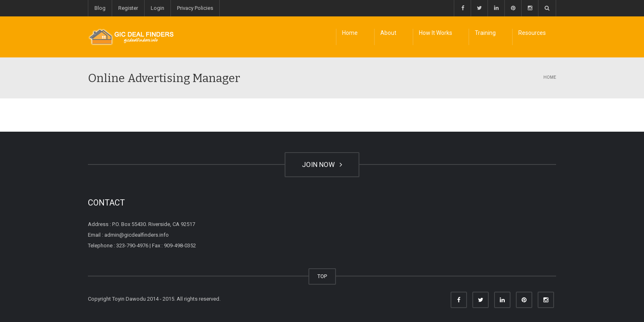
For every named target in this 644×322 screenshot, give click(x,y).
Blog (100, 8)
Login (158, 8)
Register (128, 8)
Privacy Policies (195, 8)
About (388, 33)
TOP (322, 276)
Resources (532, 33)
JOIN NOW (322, 164)
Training (485, 33)
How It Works (436, 33)
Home (350, 33)
